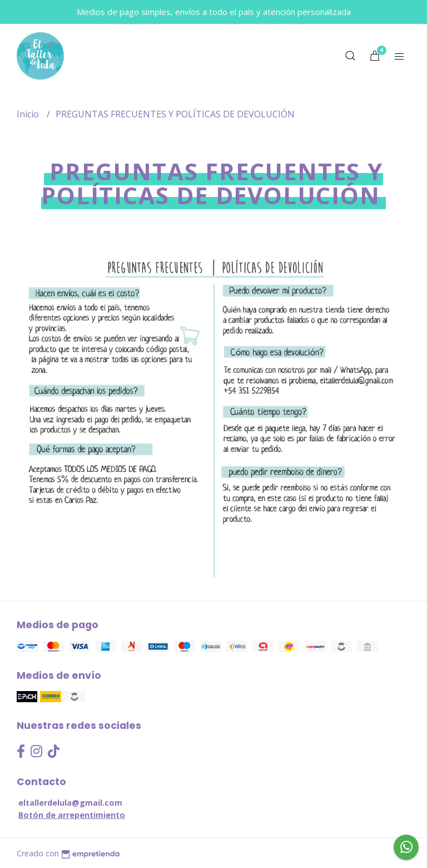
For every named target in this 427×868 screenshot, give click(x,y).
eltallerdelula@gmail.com (70, 803)
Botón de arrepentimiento (72, 815)
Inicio (29, 114)
